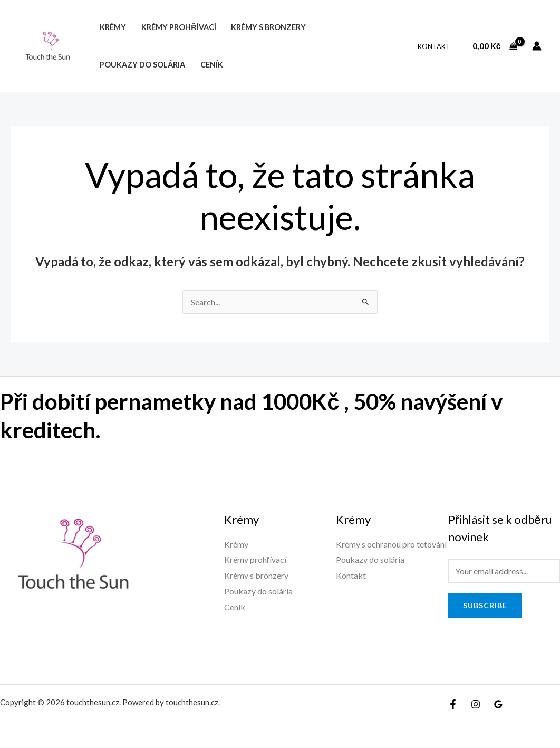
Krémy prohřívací (178, 27)
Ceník (212, 65)
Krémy (113, 27)
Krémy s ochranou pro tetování (391, 544)
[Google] (498, 704)
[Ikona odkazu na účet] (537, 46)
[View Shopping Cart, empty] (495, 46)
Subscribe (485, 605)
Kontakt (434, 46)
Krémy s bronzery (268, 27)
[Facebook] (453, 704)
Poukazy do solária (142, 65)
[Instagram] (476, 704)
